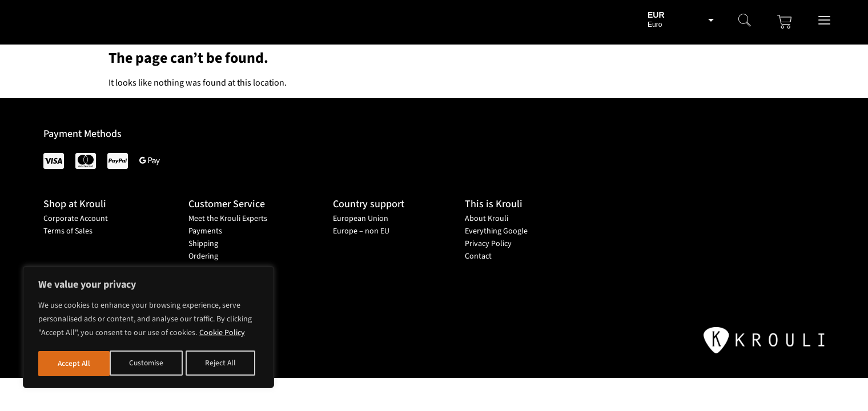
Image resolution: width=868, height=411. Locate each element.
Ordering (203, 256)
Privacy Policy (488, 244)
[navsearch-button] (745, 22)
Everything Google (496, 231)
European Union (361, 219)
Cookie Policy (222, 335)
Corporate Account (76, 219)
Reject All (150, 364)
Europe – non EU (361, 231)
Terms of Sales (68, 231)
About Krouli (487, 219)
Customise (75, 364)
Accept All (224, 364)
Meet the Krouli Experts (228, 219)
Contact (478, 256)
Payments (205, 231)
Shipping (203, 244)
